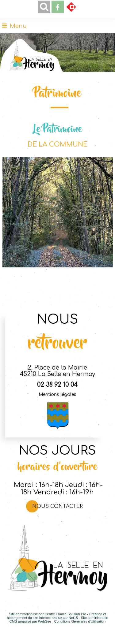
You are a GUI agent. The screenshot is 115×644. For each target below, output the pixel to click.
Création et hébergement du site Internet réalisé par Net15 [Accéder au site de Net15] (56, 616)
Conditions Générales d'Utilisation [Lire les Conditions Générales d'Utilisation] (80, 621)
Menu (18, 26)
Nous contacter (57, 506)
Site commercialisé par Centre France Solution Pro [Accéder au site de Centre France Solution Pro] (48, 614)
